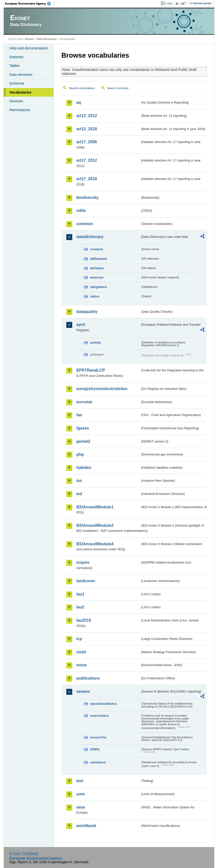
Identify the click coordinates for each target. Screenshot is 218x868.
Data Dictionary (46, 39)
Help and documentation (29, 48)
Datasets (16, 57)
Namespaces (20, 110)
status (95, 296)
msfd (81, 652)
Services (16, 101)
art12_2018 (87, 129)
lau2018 (84, 620)
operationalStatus (103, 704)
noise (81, 665)
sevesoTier (98, 737)
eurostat (84, 402)
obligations (98, 287)
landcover (86, 581)
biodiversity (87, 198)
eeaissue (97, 277)
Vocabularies (20, 92)
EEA (30, 3)
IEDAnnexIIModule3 (95, 525)
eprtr (81, 325)
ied (79, 494)
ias (79, 481)
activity (95, 343)
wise (81, 807)
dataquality (87, 312)
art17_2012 (87, 160)
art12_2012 (87, 116)
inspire (83, 562)
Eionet (29, 39)
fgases (83, 428)
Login (169, 3)
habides (84, 468)
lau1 (80, 594)
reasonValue (99, 716)
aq (79, 102)
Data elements (21, 75)
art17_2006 (87, 142)
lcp (79, 639)
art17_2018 (87, 179)
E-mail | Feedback (24, 853)
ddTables (97, 268)
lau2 (80, 607)
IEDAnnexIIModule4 (95, 544)
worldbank (86, 826)
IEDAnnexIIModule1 (95, 507)
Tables (14, 66)
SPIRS (95, 749)
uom (80, 794)
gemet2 (83, 441)
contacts (97, 249)
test (80, 781)
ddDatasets (99, 259)
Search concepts (118, 88)
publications (88, 678)
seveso (83, 691)
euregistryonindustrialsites (102, 389)
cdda (81, 211)
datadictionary (90, 237)
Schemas (17, 83)
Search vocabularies (82, 88)
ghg (80, 454)
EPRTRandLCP (91, 370)
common (85, 224)
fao (79, 415)
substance (98, 762)
